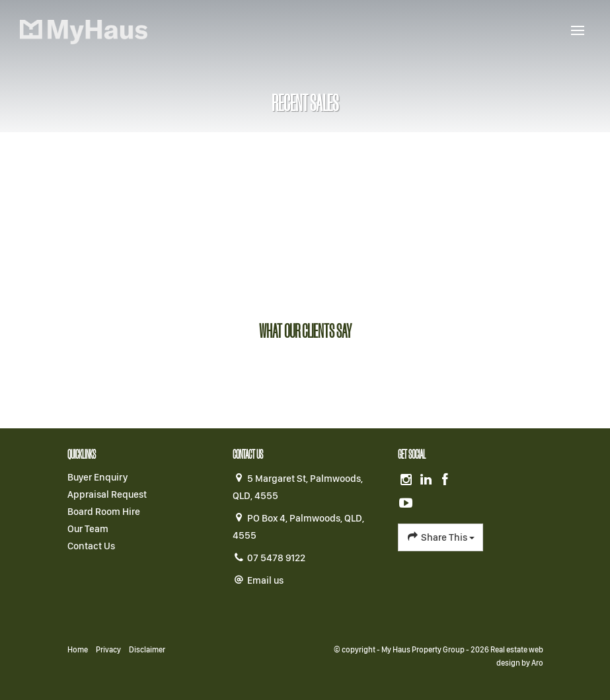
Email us (265, 580)
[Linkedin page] (427, 481)
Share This (440, 537)
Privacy (108, 650)
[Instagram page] (408, 481)
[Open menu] (578, 30)
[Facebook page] (445, 481)
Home (78, 650)
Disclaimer (147, 650)
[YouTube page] (406, 504)
